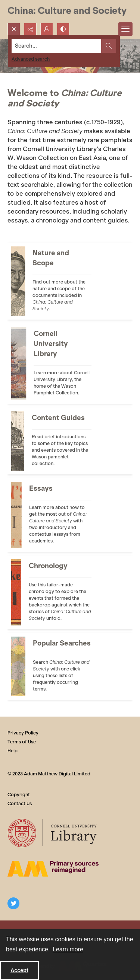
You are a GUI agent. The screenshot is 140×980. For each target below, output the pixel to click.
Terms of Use (22, 742)
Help (13, 751)
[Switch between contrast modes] (63, 29)
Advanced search (31, 59)
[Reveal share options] (30, 29)
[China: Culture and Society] (67, 11)
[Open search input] (14, 29)
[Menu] (125, 29)
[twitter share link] (13, 903)
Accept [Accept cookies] (19, 970)
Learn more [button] (68, 949)
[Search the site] (57, 46)
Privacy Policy (23, 733)
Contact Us (20, 803)
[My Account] (47, 29)
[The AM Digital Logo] (53, 869)
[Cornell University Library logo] (53, 833)
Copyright (19, 795)
